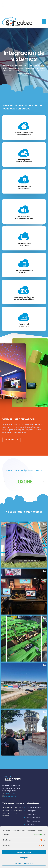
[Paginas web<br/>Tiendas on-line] (24, 316)
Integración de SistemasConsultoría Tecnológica (24, 298)
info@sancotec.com (10, 6)
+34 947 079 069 (10, 793)
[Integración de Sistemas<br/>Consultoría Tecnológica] (24, 290)
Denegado (24, 858)
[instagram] (45, 12)
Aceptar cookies (24, 852)
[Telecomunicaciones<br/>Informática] (24, 263)
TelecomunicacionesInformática (24, 271)
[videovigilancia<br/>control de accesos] (24, 152)
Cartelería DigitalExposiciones (24, 244)
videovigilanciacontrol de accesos (24, 161)
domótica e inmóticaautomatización (24, 134)
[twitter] (38, 12)
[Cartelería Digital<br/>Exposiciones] (24, 236)
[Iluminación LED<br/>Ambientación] (24, 179)
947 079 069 (40, 3)
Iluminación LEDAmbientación (24, 188)
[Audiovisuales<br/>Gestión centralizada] (24, 209)
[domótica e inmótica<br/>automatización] (24, 125)
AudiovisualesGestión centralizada (24, 218)
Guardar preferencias (24, 863)
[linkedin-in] (42, 12)
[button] (5, 482)
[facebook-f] (35, 12)
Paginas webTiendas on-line (24, 325)
